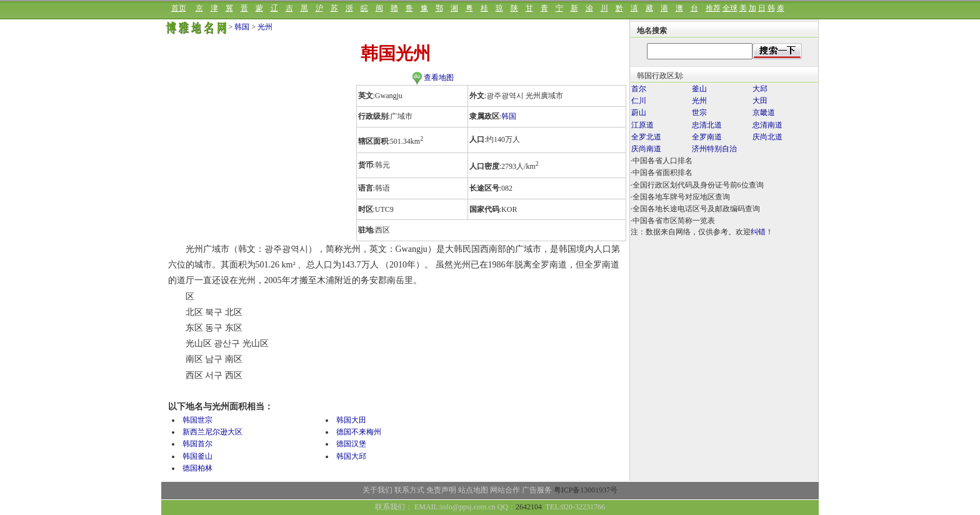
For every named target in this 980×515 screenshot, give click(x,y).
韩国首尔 (197, 444)
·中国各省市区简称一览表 (673, 221)
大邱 (760, 89)
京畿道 (764, 112)
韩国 (242, 27)
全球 (730, 8)
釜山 (699, 89)
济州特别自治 (714, 149)
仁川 (639, 101)
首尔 (639, 89)
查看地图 (433, 77)
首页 (179, 8)
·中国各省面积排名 (662, 172)
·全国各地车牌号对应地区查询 (680, 197)
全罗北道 (646, 137)
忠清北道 (707, 125)
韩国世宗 (197, 420)
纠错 (758, 232)
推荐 (713, 8)
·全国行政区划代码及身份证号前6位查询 (697, 185)
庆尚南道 (646, 149)
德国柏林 (197, 468)
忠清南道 (767, 125)
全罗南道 (707, 137)
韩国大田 (351, 420)
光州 (265, 27)
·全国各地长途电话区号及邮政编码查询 (695, 209)
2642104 (529, 507)
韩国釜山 (197, 456)
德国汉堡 (351, 444)
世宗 (699, 112)
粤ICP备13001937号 (586, 490)
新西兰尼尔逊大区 (212, 432)
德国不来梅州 (359, 432)
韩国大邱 (351, 456)
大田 (760, 101)
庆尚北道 (767, 137)
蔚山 (639, 112)
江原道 (642, 125)
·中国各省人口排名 (662, 161)
